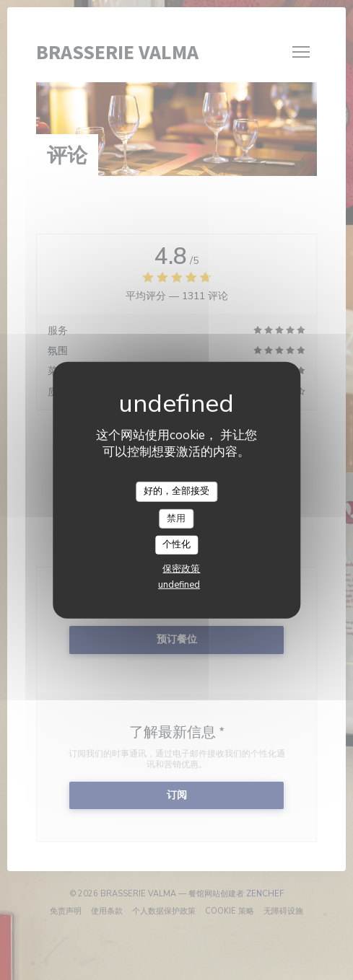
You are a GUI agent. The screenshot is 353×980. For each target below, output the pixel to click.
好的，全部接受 (176, 491)
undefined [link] (179, 585)
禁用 (176, 518)
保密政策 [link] (181, 569)
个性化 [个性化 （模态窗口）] (176, 544)
